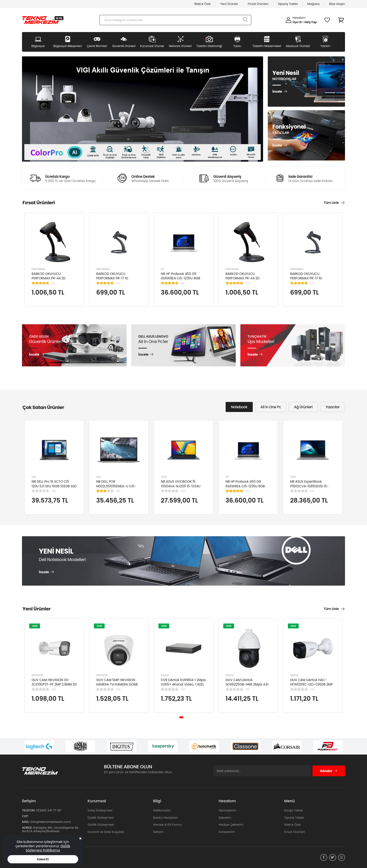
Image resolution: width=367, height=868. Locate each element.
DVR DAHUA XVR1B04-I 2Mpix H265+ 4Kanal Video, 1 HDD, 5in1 (183, 684)
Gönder (329, 771)
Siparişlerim (228, 810)
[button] (181, 717)
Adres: (27, 828)
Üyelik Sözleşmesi (101, 818)
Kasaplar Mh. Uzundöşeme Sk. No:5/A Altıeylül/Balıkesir (51, 830)
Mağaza (313, 4)
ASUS (164, 477)
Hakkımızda (162, 810)
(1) (53, 283)
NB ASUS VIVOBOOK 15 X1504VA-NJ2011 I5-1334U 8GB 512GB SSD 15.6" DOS (181, 486)
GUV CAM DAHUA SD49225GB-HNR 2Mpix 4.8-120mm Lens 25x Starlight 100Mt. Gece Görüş (248, 687)
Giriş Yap (310, 22)
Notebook (239, 407)
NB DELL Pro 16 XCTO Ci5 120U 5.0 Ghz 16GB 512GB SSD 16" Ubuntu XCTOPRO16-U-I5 (54, 486)
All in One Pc (271, 407)
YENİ (35, 626)
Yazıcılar (333, 407)
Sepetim (225, 818)
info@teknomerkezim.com (51, 822)
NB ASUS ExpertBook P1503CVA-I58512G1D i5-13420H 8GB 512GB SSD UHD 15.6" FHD (312, 488)
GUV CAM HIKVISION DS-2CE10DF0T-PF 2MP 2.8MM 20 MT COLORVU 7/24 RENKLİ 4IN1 (54, 687)
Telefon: (29, 810)
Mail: (26, 822)
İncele (277, 92)
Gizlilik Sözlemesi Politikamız (48, 848)
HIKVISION (37, 675)
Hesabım (299, 18)
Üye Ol (297, 22)
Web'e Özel (202, 4)
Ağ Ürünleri (303, 407)
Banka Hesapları (165, 818)
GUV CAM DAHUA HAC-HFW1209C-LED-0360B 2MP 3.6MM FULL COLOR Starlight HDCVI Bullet (312, 687)
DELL (34, 477)
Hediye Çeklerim (231, 825)
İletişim (158, 832)
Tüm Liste (331, 203)
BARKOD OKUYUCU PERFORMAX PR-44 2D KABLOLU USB (49, 278)
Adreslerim (227, 832)
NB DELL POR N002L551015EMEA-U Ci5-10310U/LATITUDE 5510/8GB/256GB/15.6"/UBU (118, 488)
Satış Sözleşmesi (100, 810)
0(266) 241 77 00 (49, 810)
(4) (118, 491)
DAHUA (165, 675)
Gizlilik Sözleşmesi (101, 825)
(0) (54, 491)
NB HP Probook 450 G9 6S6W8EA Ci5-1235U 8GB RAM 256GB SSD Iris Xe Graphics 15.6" (180, 281)
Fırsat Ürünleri (258, 4)
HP (162, 269)
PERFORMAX (38, 269)
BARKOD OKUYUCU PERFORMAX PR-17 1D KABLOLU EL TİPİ (112, 278)
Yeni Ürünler (229, 4)
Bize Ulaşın (337, 4)
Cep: (25, 816)
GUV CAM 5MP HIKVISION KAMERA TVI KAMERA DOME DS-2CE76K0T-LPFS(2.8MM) (118, 684)
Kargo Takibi (294, 810)
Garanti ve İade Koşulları (106, 832)
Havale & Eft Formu (167, 825)
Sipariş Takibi (288, 4)
